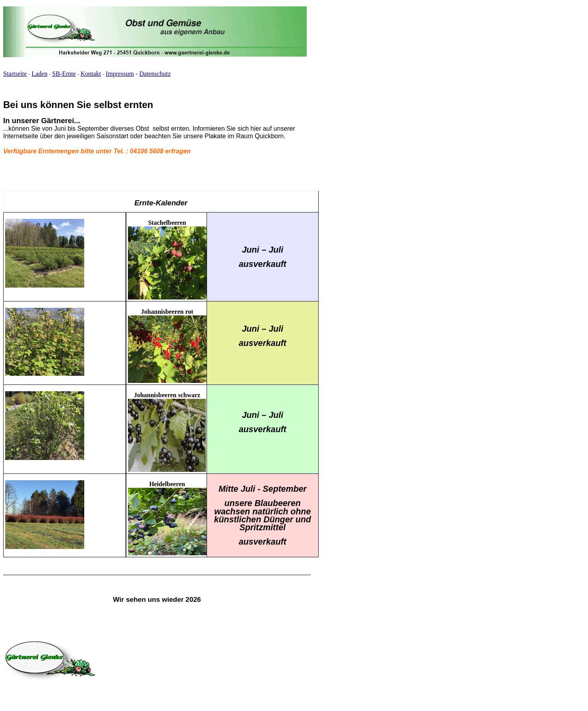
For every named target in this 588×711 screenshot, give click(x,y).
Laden (39, 74)
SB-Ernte (64, 74)
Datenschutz (155, 74)
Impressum (120, 74)
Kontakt (91, 74)
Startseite (15, 74)
